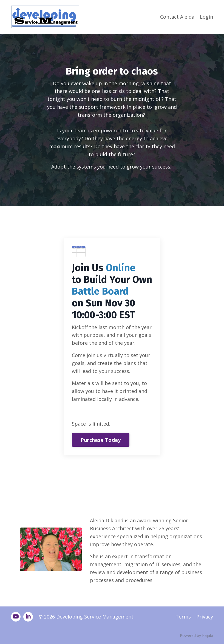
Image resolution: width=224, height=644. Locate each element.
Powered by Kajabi (196, 635)
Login (206, 17)
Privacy (205, 617)
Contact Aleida (177, 17)
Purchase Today (101, 440)
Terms (183, 617)
